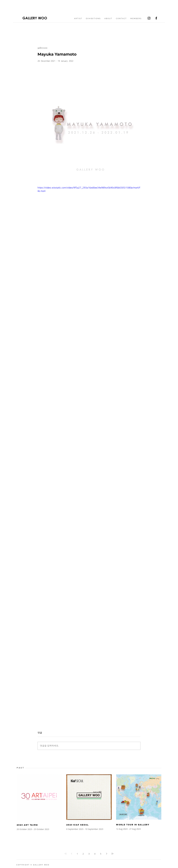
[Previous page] (71, 854)
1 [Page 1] (77, 854)
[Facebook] (156, 18)
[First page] (66, 854)
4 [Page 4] (95, 854)
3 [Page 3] (89, 854)
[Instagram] (149, 18)
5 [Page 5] (101, 854)
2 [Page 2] (83, 854)
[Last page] (112, 854)
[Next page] (107, 854)
